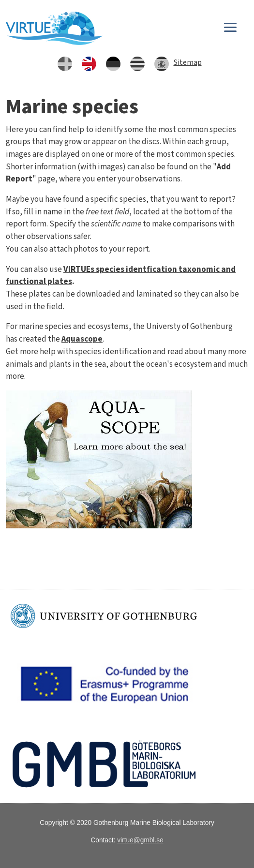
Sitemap (188, 62)
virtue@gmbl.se (140, 840)
